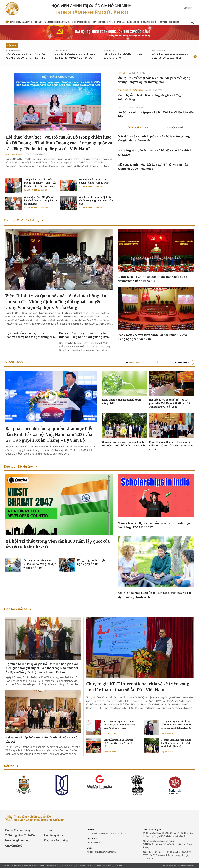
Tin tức (38, 22)
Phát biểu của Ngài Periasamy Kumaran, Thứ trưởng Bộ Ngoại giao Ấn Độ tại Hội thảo (119, 725)
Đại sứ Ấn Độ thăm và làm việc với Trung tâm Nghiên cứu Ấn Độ (118, 743)
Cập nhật (12, 45)
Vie (185, 8)
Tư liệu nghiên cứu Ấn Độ (57, 22)
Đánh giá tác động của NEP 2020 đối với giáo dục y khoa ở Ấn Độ (40, 564)
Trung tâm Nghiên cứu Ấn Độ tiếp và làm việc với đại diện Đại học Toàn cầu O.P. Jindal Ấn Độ (176, 725)
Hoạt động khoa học (103, 22)
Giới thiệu (174, 22)
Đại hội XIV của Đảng (21, 22)
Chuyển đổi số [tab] (175, 128)
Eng (190, 8)
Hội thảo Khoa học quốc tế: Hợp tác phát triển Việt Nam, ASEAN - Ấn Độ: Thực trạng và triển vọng (170, 403)
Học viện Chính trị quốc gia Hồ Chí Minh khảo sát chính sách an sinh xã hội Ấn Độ (176, 743)
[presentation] (195, 57)
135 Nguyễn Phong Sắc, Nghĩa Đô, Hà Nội (106, 833)
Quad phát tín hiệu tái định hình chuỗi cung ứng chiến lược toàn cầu (96, 201)
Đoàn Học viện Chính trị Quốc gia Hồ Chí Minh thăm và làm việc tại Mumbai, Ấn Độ (171, 446)
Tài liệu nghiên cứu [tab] (137, 128)
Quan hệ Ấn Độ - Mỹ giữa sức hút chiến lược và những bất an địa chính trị (41, 201)
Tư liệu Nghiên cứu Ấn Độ (36, 190)
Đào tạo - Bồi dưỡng (128, 22)
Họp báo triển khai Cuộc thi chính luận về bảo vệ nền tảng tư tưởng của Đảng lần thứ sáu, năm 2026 (30, 335)
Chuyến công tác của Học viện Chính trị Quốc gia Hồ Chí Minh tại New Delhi (124, 444)
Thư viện (162, 22)
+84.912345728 (95, 843)
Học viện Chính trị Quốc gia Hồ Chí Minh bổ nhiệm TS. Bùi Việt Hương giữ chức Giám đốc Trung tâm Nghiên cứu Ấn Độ (75, 58)
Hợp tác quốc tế (81, 22)
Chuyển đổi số (148, 22)
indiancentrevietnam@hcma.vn (101, 852)
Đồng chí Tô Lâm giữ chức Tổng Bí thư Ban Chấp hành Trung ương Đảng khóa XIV (26, 58)
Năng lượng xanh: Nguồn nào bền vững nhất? (121, 401)
